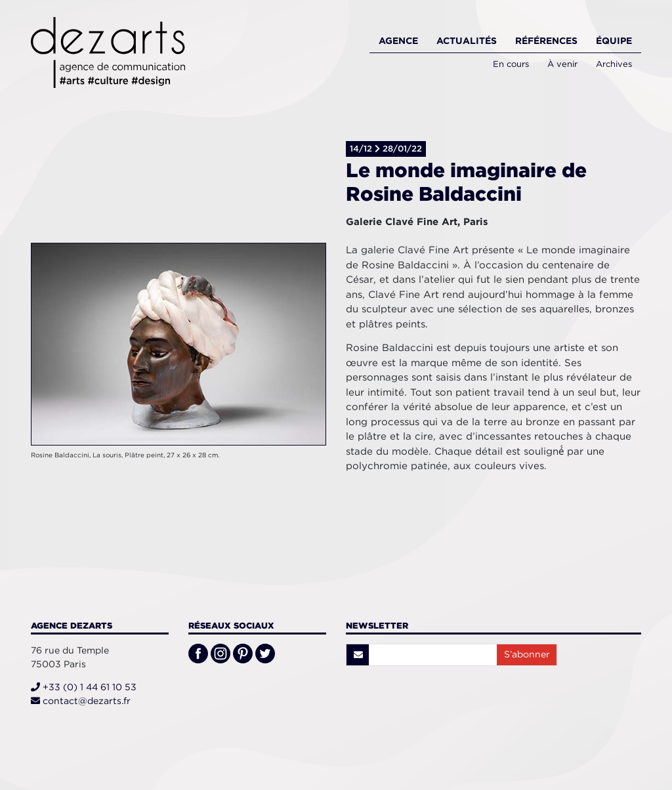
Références (546, 41)
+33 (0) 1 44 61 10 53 (84, 687)
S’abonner (527, 654)
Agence (398, 41)
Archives (614, 64)
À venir (562, 64)
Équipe (614, 41)
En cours (511, 64)
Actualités (467, 41)
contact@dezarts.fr (81, 701)
